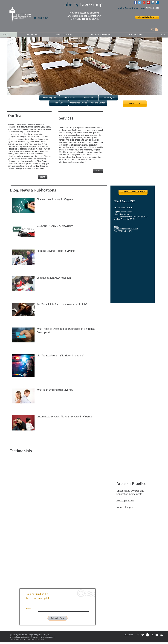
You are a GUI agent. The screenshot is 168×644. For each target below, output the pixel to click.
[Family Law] (89, 98)
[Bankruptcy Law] (49, 98)
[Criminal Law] (69, 98)
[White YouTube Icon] (157, 635)
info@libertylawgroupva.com (126, 229)
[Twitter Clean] (143, 635)
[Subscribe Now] (58, 618)
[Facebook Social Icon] (135, 2)
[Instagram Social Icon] (153, 2)
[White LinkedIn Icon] (162, 635)
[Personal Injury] (108, 98)
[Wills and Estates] (98, 103)
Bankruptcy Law (125, 501)
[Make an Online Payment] (147, 17)
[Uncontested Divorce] (78, 103)
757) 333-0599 (125, 201)
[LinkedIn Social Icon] (157, 2)
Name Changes (125, 507)
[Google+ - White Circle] (147, 635)
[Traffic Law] (59, 103)
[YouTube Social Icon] (148, 2)
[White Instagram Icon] (152, 635)
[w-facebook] (138, 635)
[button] (154, 30)
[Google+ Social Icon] (144, 2)
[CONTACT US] (135, 104)
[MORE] (98, 171)
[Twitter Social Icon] (140, 2)
